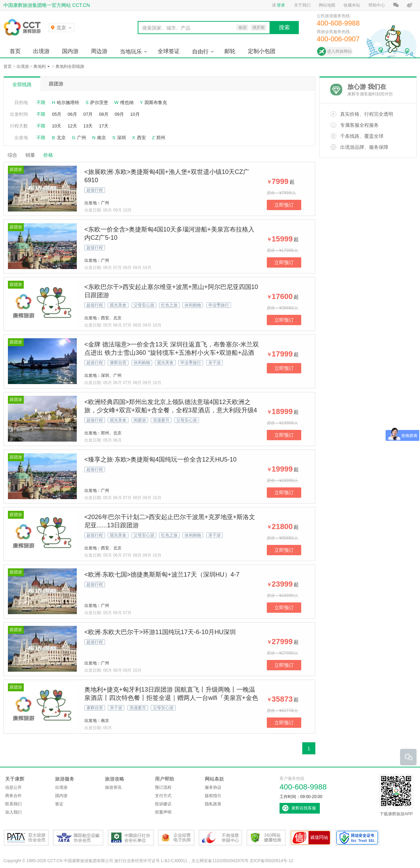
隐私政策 (213, 804)
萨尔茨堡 (99, 102)
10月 (135, 114)
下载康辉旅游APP (396, 795)
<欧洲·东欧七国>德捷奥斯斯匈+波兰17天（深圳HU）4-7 (162, 575)
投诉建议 (163, 804)
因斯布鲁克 (156, 102)
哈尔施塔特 (68, 102)
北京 (61, 138)
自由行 (200, 51)
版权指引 (213, 796)
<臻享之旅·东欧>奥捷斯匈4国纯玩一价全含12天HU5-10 (160, 459)
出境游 (41, 51)
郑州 (161, 138)
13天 (88, 126)
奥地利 (40, 66)
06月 (72, 114)
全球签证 (169, 51)
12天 (72, 126)
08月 (103, 114)
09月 (119, 114)
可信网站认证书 (311, 838)
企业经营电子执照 (176, 838)
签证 (59, 804)
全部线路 (22, 84)
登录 (281, 5)
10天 (57, 126)
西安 (141, 138)
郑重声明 (163, 812)
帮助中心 (377, 5)
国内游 (70, 51)
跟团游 (56, 84)
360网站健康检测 (266, 838)
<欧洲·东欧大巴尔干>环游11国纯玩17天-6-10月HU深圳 (160, 632)
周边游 (99, 51)
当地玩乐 (131, 51)
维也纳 (127, 102)
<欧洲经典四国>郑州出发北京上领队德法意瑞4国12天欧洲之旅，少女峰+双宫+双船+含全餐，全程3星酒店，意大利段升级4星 (171, 410)
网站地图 (327, 5)
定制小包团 (262, 51)
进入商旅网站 (339, 51)
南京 (102, 138)
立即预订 (284, 205)
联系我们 (13, 804)
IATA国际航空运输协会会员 (78, 838)
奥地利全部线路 (70, 66)
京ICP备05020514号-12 (271, 861)
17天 (103, 126)
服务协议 (213, 787)
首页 (15, 51)
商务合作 (13, 796)
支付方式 (163, 796)
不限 (41, 102)
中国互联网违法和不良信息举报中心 (220, 838)
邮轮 (230, 51)
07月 (88, 114)
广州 (82, 138)
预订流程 (163, 787)
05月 (57, 114)
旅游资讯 (113, 787)
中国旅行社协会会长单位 (131, 838)
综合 (12, 155)
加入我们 (13, 812)
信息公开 (13, 787)
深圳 (122, 138)
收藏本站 (352, 5)
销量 (30, 155)
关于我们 (302, 5)
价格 (51, 155)
